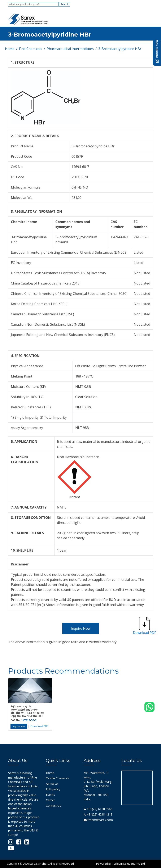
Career (50, 800)
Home (10, 49)
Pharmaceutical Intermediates (70, 49)
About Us (52, 784)
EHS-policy (53, 789)
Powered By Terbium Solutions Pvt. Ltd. (121, 864)
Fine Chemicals (31, 49)
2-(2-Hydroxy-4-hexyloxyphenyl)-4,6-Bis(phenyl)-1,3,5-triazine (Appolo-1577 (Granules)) (27, 711)
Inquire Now (81, 628)
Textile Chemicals (58, 778)
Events (50, 795)
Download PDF (39, 726)
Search (65, 4)
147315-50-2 (29, 720)
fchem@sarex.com (98, 820)
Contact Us (53, 806)
